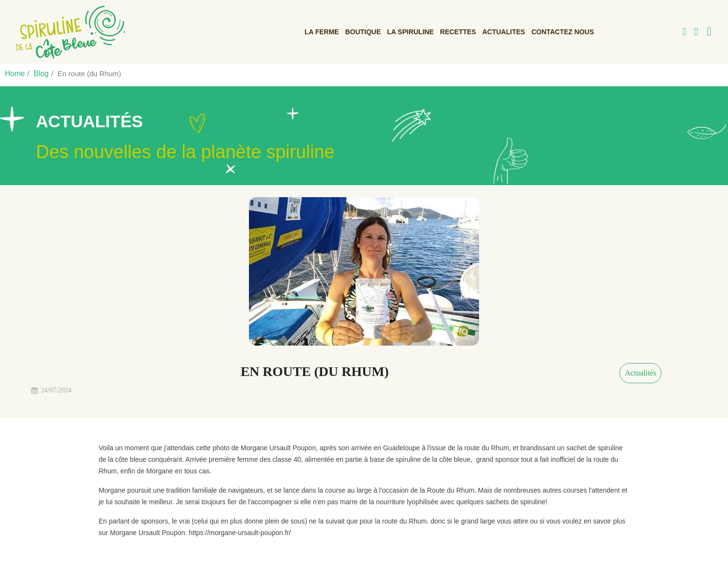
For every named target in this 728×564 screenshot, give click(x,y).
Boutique (363, 31)
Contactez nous (563, 31)
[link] (67, 31)
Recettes (458, 31)
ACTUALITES (504, 31)
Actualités (640, 372)
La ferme (322, 31)
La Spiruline (410, 31)
